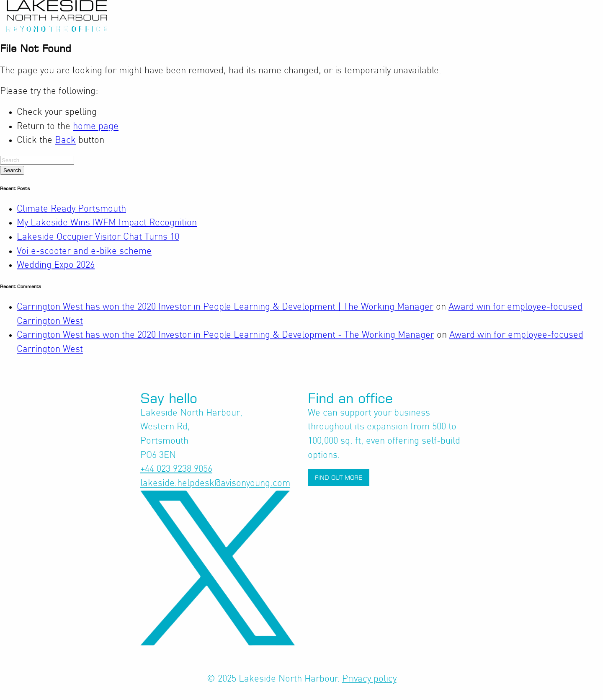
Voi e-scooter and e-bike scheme (84, 251)
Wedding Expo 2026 (56, 265)
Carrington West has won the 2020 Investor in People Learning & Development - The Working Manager (225, 335)
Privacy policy (369, 679)
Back (65, 140)
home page (96, 127)
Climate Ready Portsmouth (71, 209)
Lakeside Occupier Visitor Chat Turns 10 (98, 237)
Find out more (339, 477)
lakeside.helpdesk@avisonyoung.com (215, 483)
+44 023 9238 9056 (176, 469)
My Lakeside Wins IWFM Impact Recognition (107, 223)
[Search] (37, 160)
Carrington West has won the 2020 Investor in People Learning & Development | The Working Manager (225, 307)
